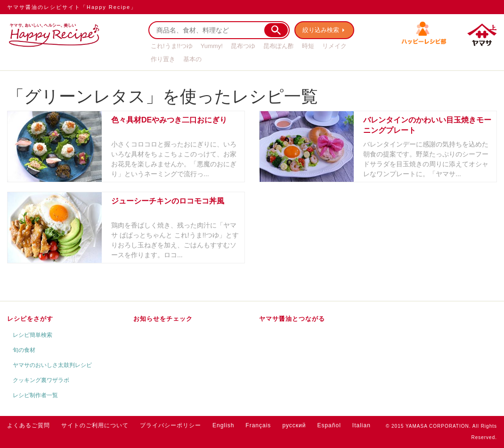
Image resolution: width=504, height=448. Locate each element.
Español (329, 425)
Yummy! (212, 46)
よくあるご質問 (28, 425)
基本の (192, 59)
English (223, 425)
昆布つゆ (243, 46)
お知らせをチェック (163, 319)
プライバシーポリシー (171, 425)
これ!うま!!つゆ (172, 46)
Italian (362, 425)
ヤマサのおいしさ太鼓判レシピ (52, 365)
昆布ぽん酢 (279, 46)
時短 (308, 46)
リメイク (334, 46)
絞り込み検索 (321, 30)
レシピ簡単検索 (33, 335)
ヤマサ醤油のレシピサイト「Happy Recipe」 (72, 7)
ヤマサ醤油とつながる (292, 319)
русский (294, 425)
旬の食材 (24, 350)
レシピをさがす (30, 319)
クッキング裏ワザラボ (41, 380)
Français (258, 425)
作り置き (163, 59)
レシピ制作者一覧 (35, 395)
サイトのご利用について (95, 425)
